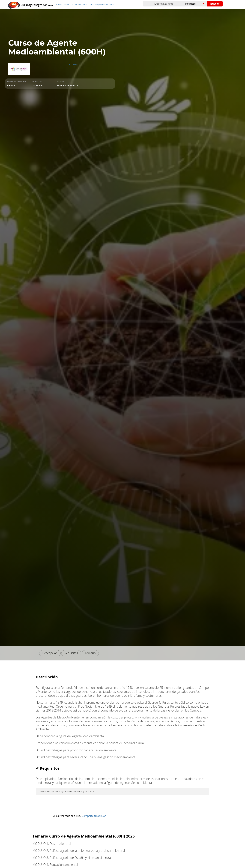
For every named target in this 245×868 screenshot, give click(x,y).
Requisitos (71, 653)
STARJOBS (74, 65)
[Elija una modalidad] (199, 4)
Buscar (215, 4)
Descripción (50, 653)
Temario (90, 653)
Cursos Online (63, 5)
